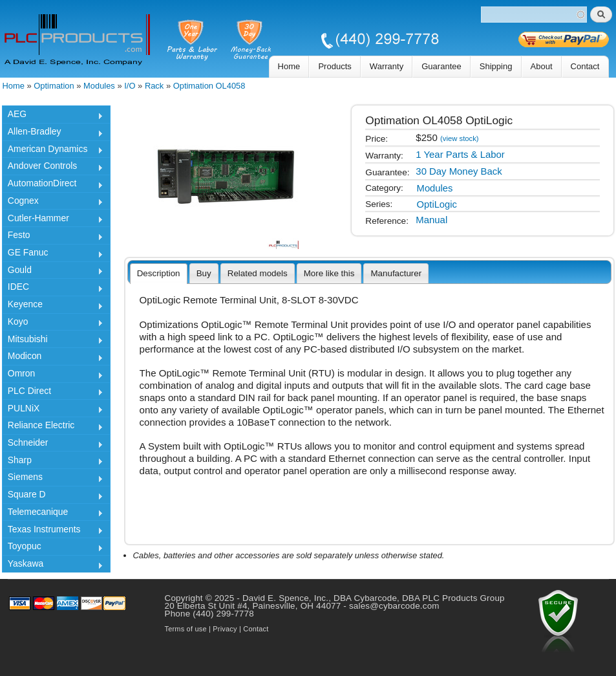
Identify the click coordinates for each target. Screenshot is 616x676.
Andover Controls (53, 168)
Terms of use (186, 629)
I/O (130, 86)
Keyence (53, 306)
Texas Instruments (53, 531)
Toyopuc (53, 548)
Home (289, 66)
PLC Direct (53, 393)
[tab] (159, 274)
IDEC (53, 289)
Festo (53, 237)
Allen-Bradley (53, 133)
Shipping (496, 66)
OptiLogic (437, 204)
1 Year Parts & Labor (460, 155)
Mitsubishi (53, 341)
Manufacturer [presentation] (396, 273)
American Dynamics (53, 151)
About (542, 66)
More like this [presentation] (329, 273)
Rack (154, 86)
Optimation (54, 86)
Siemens (53, 479)
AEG (53, 116)
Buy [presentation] (204, 273)
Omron (53, 375)
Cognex (53, 202)
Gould (53, 272)
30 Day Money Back (459, 171)
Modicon (53, 358)
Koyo (53, 323)
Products (335, 66)
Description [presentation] (159, 273)
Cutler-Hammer (53, 220)
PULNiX (53, 410)
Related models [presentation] (258, 273)
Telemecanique (53, 514)
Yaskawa (53, 565)
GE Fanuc (53, 254)
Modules (99, 86)
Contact (585, 66)
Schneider (53, 444)
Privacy (225, 629)
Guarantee (441, 66)
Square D (53, 496)
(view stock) (460, 138)
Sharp (53, 462)
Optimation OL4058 (209, 86)
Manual (431, 220)
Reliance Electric (53, 427)
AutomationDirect (53, 185)
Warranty (387, 66)
